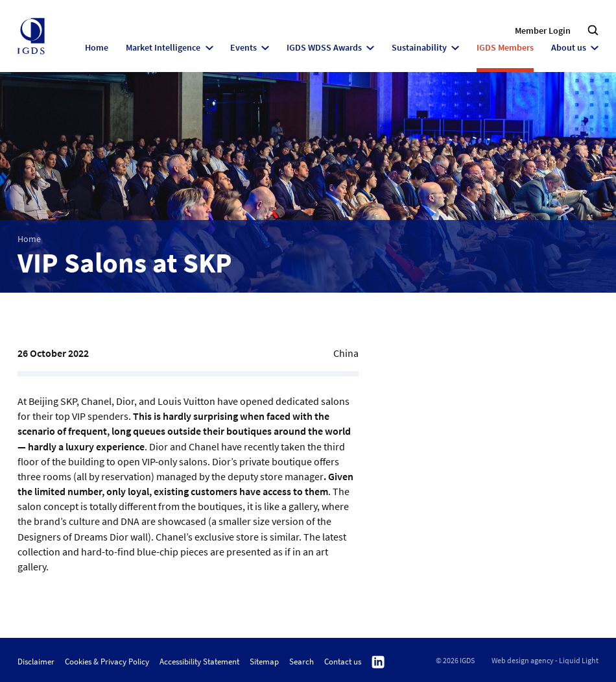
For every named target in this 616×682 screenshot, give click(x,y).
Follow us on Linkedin (378, 662)
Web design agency (523, 661)
